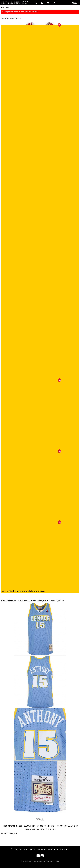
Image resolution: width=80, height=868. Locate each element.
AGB (35, 861)
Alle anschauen (36, 591)
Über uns (14, 849)
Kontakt (32, 849)
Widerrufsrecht (42, 861)
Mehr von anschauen (15, 591)
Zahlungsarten (53, 849)
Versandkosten (42, 849)
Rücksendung (64, 849)
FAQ (57, 861)
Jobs (20, 849)
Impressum (29, 861)
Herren (7, 8)
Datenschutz (51, 861)
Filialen (26, 849)
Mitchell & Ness (29, 829)
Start (23, 861)
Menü (76, 3)
